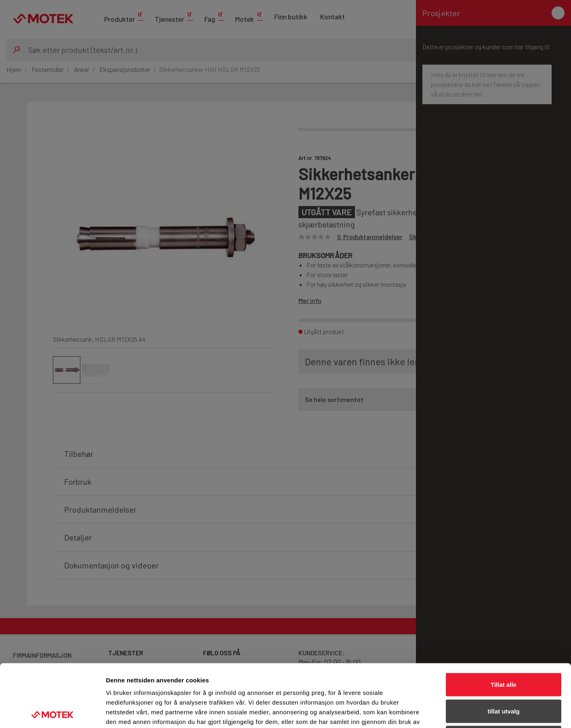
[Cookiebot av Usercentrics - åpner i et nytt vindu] (52, 712)
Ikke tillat (504, 675)
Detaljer (430, 712)
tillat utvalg (503, 649)
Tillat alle (504, 622)
